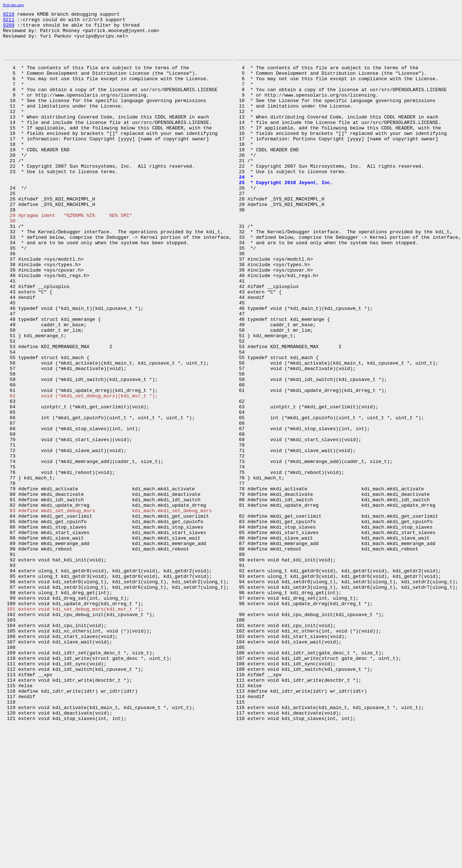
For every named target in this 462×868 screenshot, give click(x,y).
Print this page (14, 5)
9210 (9, 15)
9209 (9, 28)
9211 (9, 22)
